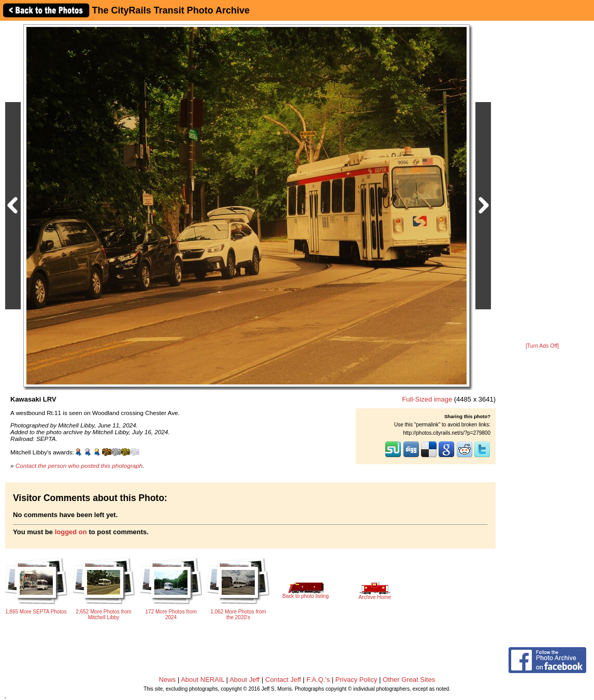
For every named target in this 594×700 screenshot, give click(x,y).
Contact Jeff (283, 680)
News (168, 680)
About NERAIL (202, 680)
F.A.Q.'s (318, 680)
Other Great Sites (409, 680)
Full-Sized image (427, 399)
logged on (71, 532)
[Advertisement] (542, 182)
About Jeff (244, 680)
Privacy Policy (357, 680)
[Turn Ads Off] (542, 346)
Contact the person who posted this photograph (79, 466)
